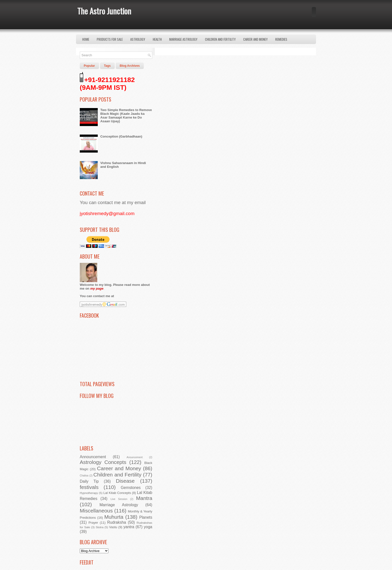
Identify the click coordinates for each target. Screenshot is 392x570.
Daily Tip (89, 481)
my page (97, 289)
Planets (146, 517)
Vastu (113, 527)
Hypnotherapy (89, 493)
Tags (107, 66)
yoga (148, 527)
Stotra (100, 527)
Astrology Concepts (103, 462)
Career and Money (255, 39)
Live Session (119, 499)
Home (86, 39)
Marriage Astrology (183, 39)
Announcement (93, 457)
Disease (125, 481)
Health (157, 39)
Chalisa (84, 476)
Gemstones (131, 488)
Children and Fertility (220, 39)
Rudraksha (117, 522)
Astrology (138, 39)
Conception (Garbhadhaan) (121, 136)
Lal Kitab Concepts (117, 493)
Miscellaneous (96, 511)
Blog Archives (130, 66)
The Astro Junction (104, 11)
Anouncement (134, 457)
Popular (89, 66)
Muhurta (114, 517)
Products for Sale (110, 39)
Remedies (281, 39)
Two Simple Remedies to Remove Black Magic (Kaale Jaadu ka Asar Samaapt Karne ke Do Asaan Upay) (126, 116)
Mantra (144, 498)
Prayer (93, 523)
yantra (129, 527)
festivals (89, 487)
